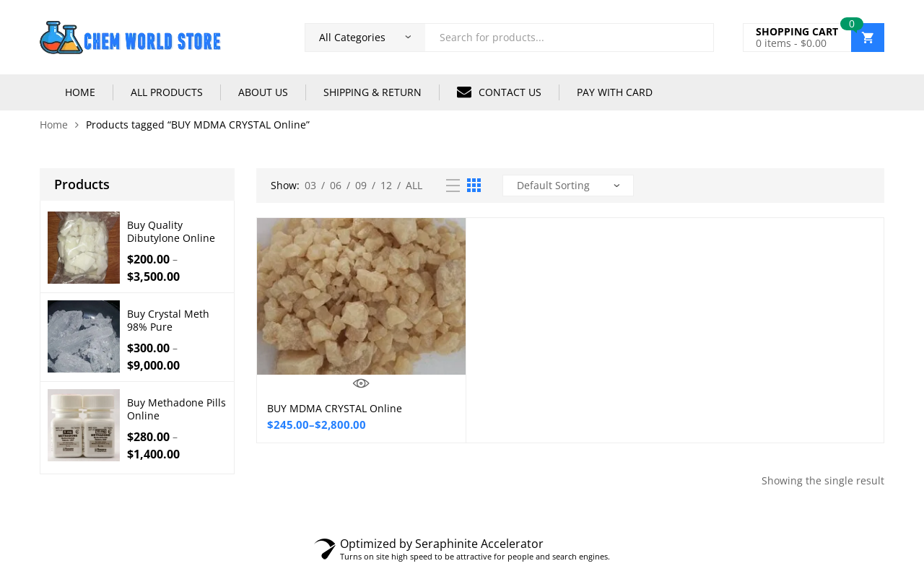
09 (361, 185)
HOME (80, 92)
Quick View (361, 383)
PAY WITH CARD (615, 92)
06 (336, 185)
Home (54, 125)
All (414, 185)
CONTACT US (499, 92)
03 (310, 185)
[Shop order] (568, 186)
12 (386, 185)
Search (697, 38)
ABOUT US (263, 92)
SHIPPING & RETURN (372, 92)
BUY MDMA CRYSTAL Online (335, 408)
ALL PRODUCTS (167, 92)
